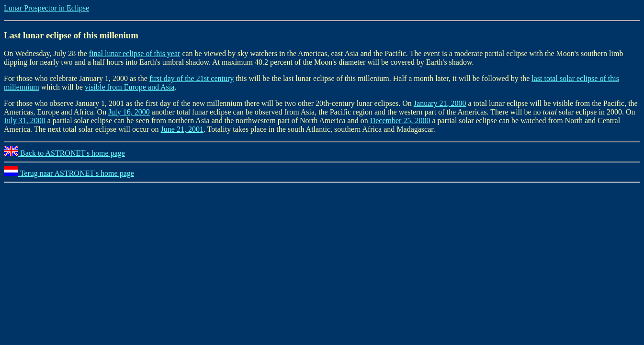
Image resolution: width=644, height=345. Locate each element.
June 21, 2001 (182, 129)
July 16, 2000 (129, 112)
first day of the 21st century (192, 78)
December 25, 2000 (400, 121)
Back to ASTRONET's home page (64, 153)
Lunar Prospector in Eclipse (46, 8)
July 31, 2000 (25, 121)
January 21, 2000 (440, 103)
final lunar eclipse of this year (135, 53)
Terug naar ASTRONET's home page (69, 173)
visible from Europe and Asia (130, 87)
